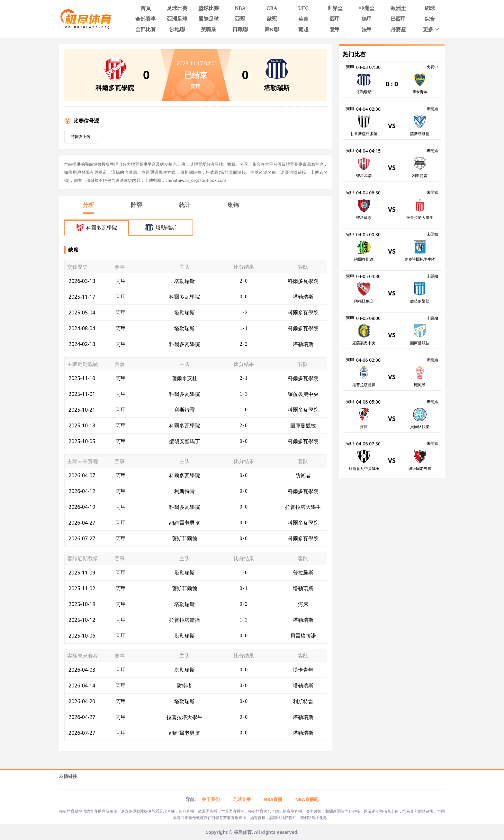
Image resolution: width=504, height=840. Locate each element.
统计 (185, 205)
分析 (88, 205)
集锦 (233, 205)
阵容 (137, 205)
